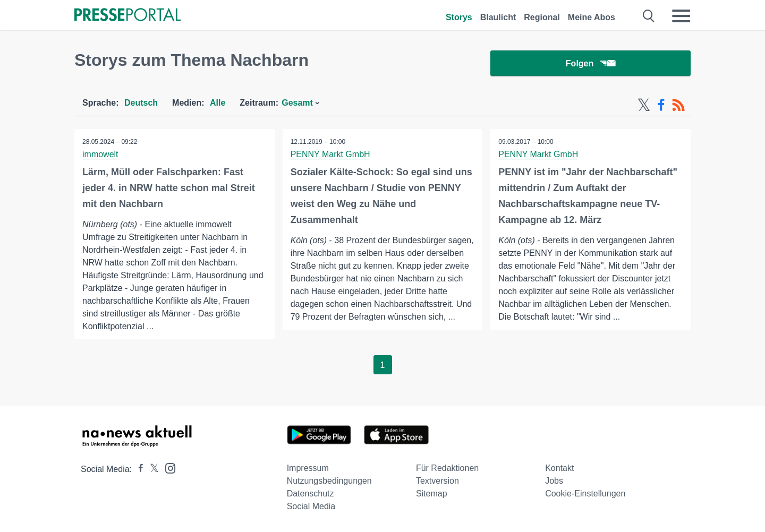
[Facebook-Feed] (661, 105)
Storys (459, 17)
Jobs (554, 481)
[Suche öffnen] (649, 16)
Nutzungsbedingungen (329, 481)
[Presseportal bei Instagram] (167, 467)
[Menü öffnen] (681, 16)
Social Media (311, 506)
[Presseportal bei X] (151, 469)
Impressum (308, 468)
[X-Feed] (644, 105)
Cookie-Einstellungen (585, 494)
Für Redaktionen (447, 468)
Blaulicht (498, 17)
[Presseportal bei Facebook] (138, 469)
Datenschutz (311, 494)
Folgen (590, 63)
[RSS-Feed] (678, 105)
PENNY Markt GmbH (330, 154)
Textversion (437, 481)
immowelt (100, 154)
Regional (542, 17)
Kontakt (559, 468)
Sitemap (432, 494)
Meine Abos (592, 17)
